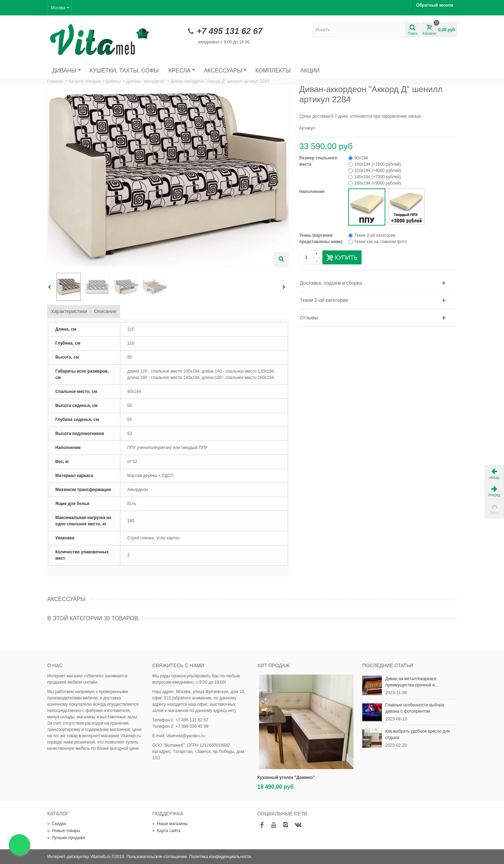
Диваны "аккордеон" (146, 81)
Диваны (67, 71)
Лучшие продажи (66, 838)
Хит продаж (274, 665)
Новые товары (64, 831)
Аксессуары (225, 71)
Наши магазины (170, 824)
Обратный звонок (435, 5)
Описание (105, 311)
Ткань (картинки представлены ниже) (321, 239)
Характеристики (69, 311)
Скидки (57, 824)
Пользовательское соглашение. (157, 857)
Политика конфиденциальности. (221, 857)
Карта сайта (166, 831)
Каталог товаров (85, 81)
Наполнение (313, 192)
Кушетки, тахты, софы (124, 71)
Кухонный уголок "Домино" (286, 777)
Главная (55, 81)
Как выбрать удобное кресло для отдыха (418, 734)
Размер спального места (318, 161)
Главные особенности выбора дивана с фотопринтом (415, 708)
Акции (310, 71)
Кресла (182, 71)
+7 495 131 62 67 (230, 31)
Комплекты (273, 71)
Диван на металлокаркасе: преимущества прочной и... (412, 682)
